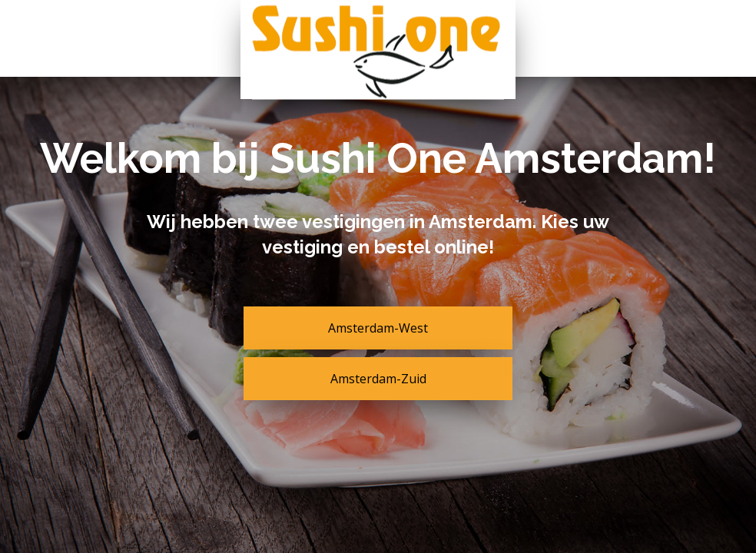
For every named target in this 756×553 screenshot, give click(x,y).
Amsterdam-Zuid (378, 379)
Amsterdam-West (378, 328)
